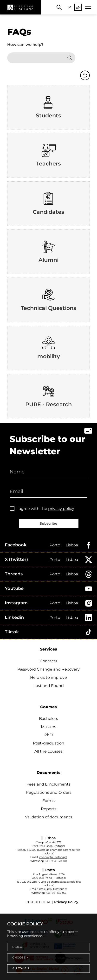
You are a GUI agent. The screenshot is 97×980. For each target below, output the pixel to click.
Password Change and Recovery (48, 669)
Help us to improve (48, 677)
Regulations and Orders (49, 792)
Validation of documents (49, 817)
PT (71, 7)
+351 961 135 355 (56, 893)
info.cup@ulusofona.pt (53, 889)
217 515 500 (29, 850)
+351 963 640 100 (56, 861)
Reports (49, 809)
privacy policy (61, 509)
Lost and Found (49, 686)
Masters (48, 727)
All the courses (48, 751)
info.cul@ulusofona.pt (53, 857)
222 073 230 (29, 882)
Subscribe (48, 523)
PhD (48, 735)
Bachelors (48, 719)
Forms (48, 801)
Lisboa (72, 545)
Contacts (48, 661)
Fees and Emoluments (48, 784)
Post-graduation (49, 743)
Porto (55, 545)
